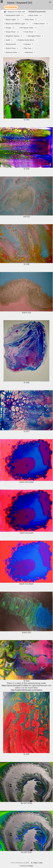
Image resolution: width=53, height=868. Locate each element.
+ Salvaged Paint (34, 36)
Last (41, 863)
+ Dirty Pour (30, 19)
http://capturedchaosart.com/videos (26, 690)
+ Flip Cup (28, 48)
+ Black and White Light (16, 24)
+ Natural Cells (12, 52)
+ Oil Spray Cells (28, 28)
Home (11, 3)
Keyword (22, 3)
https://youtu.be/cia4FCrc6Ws (15, 685)
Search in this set (16, 12)
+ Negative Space (13, 36)
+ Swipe (9, 28)
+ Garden (28, 44)
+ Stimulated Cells (14, 15)
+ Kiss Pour (29, 32)
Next (36, 863)
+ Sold (8, 40)
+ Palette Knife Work (26, 40)
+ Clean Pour (12, 32)
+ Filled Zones (40, 24)
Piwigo (31, 866)
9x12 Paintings (11, 7)
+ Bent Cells (35, 15)
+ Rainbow (29, 52)
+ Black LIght (12, 19)
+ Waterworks (11, 44)
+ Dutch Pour (11, 48)
